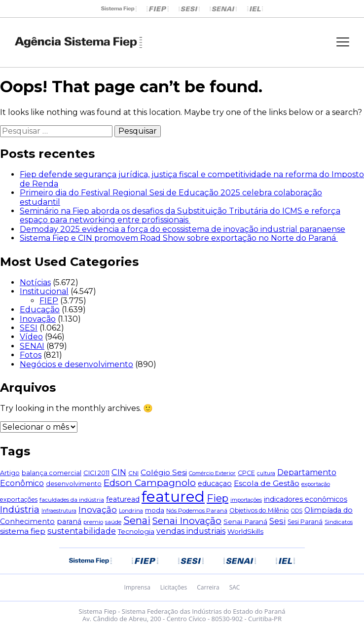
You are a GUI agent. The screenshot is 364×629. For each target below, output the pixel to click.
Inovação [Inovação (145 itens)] (98, 510)
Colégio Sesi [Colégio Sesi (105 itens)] (164, 472)
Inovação (38, 319)
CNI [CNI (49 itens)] (133, 473)
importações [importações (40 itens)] (246, 500)
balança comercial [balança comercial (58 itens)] (52, 473)
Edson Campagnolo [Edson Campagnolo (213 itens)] (150, 483)
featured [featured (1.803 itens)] (173, 497)
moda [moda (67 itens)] (155, 510)
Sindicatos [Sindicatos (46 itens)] (339, 522)
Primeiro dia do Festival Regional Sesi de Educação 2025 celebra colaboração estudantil (171, 197)
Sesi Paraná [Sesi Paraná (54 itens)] (305, 522)
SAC (235, 588)
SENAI (32, 346)
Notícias (35, 282)
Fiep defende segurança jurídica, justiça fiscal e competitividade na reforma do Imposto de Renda (192, 179)
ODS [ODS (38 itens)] (297, 511)
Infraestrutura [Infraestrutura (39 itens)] (59, 511)
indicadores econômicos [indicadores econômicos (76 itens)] (306, 499)
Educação (40, 310)
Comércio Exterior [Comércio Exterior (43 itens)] (212, 473)
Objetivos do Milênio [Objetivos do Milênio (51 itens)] (259, 510)
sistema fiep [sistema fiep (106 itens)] (23, 531)
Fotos (31, 355)
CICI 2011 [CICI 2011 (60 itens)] (96, 473)
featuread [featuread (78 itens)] (123, 499)
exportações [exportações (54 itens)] (19, 499)
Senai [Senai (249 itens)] (137, 520)
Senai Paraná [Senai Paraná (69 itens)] (245, 521)
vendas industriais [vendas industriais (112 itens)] (191, 531)
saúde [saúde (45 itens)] (113, 522)
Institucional (44, 291)
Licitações (174, 588)
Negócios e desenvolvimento (76, 364)
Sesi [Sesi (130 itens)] (277, 521)
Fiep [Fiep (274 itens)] (218, 498)
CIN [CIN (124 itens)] (119, 472)
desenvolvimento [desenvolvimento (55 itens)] (74, 484)
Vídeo (31, 337)
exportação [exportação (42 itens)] (316, 484)
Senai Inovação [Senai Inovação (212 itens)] (187, 521)
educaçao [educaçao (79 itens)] (215, 483)
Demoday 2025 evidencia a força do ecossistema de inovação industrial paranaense (182, 229)
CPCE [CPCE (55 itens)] (246, 473)
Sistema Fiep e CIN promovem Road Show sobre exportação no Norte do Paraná (179, 238)
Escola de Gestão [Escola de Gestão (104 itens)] (267, 483)
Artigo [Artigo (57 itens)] (10, 473)
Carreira (208, 588)
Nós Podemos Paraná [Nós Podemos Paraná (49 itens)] (197, 510)
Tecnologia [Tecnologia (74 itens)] (136, 531)
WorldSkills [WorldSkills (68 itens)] (245, 531)
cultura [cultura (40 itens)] (266, 473)
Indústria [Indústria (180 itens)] (20, 509)
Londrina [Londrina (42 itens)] (131, 511)
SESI (29, 328)
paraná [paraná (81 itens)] (69, 521)
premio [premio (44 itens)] (93, 522)
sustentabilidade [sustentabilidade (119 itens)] (82, 531)
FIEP (49, 301)
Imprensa (137, 588)
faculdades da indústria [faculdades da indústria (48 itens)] (72, 500)
